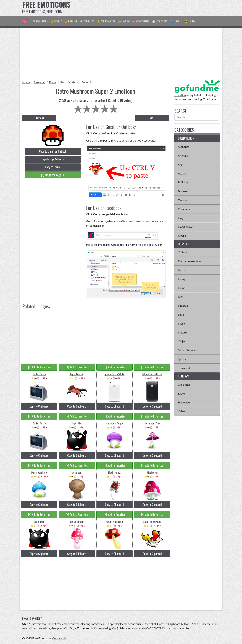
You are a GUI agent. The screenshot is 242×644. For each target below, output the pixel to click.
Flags (181, 218)
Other (182, 411)
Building (183, 182)
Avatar (182, 173)
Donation (180, 95)
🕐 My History (160, 21)
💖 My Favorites (141, 21)
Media (182, 236)
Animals (183, 156)
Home (26, 82)
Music (182, 323)
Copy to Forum (53, 167)
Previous (39, 118)
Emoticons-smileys (190, 261)
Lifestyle (183, 306)
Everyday (40, 82)
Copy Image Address (53, 159)
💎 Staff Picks (40, 21)
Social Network (187, 350)
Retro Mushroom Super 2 (76, 82)
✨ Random (124, 21)
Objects (183, 341)
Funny (53, 82)
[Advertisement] (155, 8)
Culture (182, 252)
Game (182, 288)
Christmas (184, 384)
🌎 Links (175, 21)
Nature (182, 332)
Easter (182, 393)
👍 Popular (71, 21)
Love (181, 315)
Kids (181, 297)
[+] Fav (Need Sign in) (53, 175)
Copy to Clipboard (39, 406)
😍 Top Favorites (106, 21)
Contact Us (59, 638)
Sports (182, 359)
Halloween (185, 402)
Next (152, 118)
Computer (184, 209)
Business (183, 191)
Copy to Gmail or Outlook (53, 151)
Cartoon (183, 200)
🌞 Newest (56, 21)
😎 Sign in (190, 21)
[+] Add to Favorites (39, 367)
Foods (182, 270)
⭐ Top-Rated (87, 21)
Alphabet (184, 147)
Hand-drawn (186, 227)
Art (180, 164)
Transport (184, 368)
